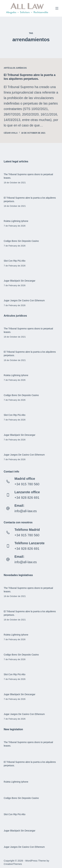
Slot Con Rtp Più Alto (15, 261)
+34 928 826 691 (27, 498)
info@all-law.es (26, 511)
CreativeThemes (13, 864)
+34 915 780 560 (27, 484)
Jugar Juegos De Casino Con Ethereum (24, 300)
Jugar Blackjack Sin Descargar (20, 281)
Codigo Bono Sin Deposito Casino (21, 241)
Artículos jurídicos (15, 68)
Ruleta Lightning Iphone (16, 221)
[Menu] (57, 8)
